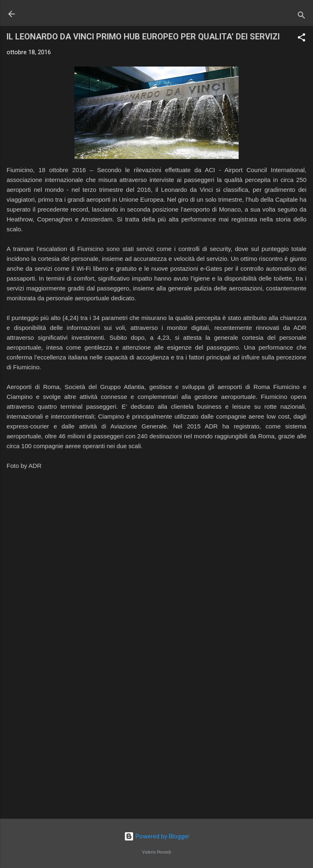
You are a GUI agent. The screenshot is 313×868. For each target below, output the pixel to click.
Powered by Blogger (157, 836)
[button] (301, 39)
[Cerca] (301, 17)
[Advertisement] (156, 748)
